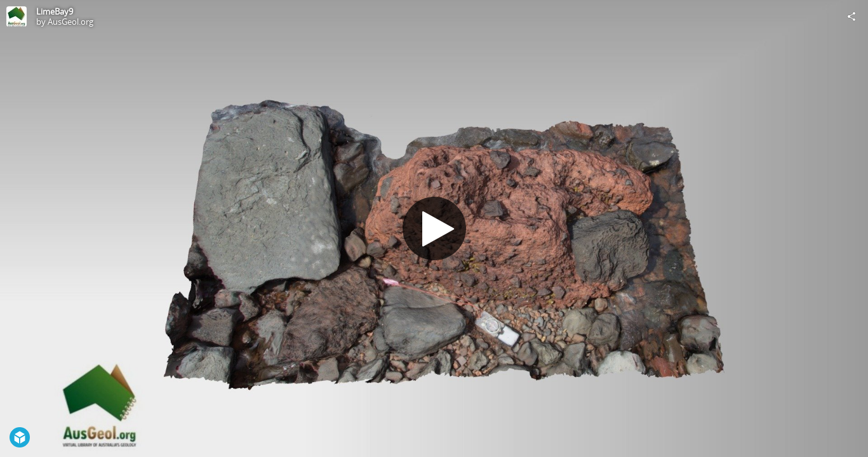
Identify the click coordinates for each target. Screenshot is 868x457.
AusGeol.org (70, 22)
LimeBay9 (55, 11)
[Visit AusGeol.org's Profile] (17, 17)
